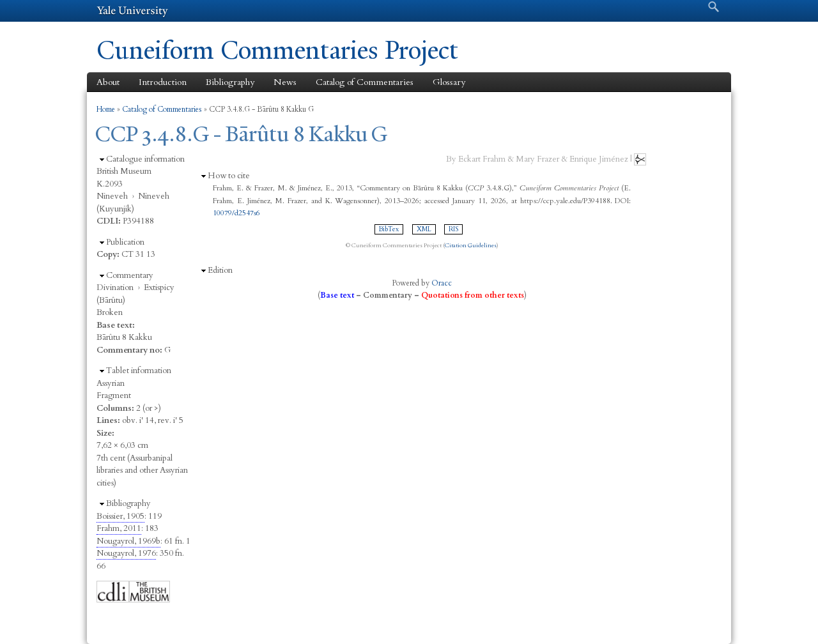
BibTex (389, 229)
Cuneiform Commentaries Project (277, 50)
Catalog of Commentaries (365, 82)
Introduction (163, 82)
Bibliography (230, 82)
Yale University (132, 11)
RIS (453, 229)
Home (106, 109)
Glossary (449, 82)
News (285, 82)
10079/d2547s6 (236, 213)
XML (424, 229)
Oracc (442, 283)
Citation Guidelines (471, 245)
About (108, 82)
